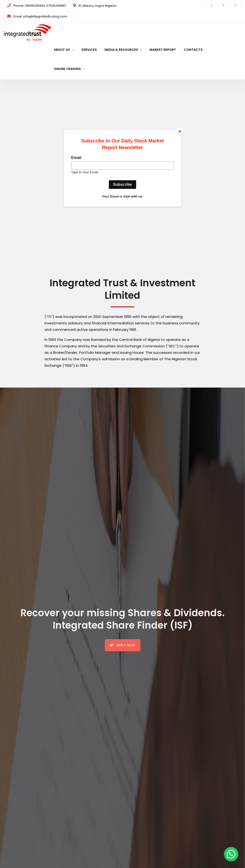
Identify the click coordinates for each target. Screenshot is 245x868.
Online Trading (69, 69)
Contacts (193, 50)
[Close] (180, 131)
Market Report (163, 50)
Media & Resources (123, 50)
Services (89, 50)
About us (64, 50)
